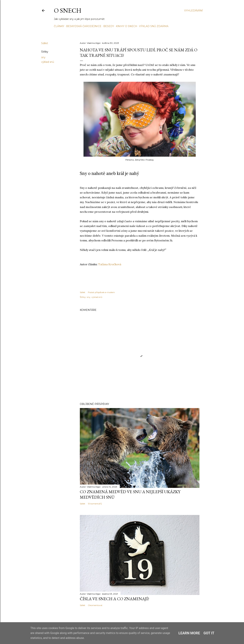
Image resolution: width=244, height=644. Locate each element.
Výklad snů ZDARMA (154, 26)
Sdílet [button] (45, 43)
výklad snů (48, 62)
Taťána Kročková (110, 264)
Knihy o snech (127, 26)
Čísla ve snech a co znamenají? (115, 599)
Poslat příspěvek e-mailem (101, 292)
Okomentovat (95, 605)
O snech (68, 10)
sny (43, 57)
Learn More (189, 633)
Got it (209, 633)
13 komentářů (95, 504)
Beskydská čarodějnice (84, 26)
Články (59, 26)
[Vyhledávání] (194, 11)
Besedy (109, 26)
